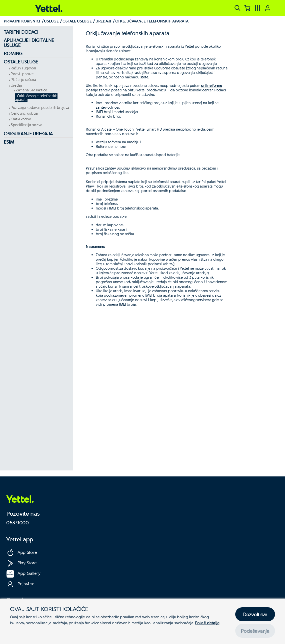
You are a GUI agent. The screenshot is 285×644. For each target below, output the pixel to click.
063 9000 (17, 522)
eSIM (9, 142)
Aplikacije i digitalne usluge (29, 42)
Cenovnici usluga (24, 113)
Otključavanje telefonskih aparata (36, 98)
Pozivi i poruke (22, 74)
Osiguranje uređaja (28, 133)
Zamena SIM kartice (31, 90)
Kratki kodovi (21, 119)
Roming (13, 53)
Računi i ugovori (23, 68)
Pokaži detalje (207, 623)
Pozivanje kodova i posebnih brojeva (40, 108)
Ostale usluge (21, 61)
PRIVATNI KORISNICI (22, 21)
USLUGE (52, 21)
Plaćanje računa (23, 80)
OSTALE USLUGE (77, 21)
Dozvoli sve (255, 614)
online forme (211, 85)
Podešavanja (255, 631)
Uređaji (16, 86)
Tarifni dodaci (21, 32)
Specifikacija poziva (26, 125)
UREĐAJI (104, 21)
